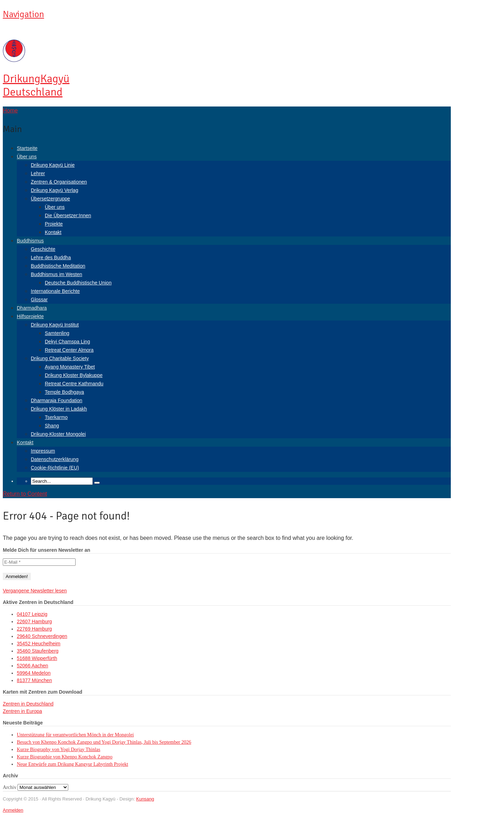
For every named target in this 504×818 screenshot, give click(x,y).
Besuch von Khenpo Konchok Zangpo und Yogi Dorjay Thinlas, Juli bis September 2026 (104, 742)
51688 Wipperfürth (37, 658)
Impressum (43, 451)
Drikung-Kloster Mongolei (58, 434)
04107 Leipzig (32, 614)
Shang (52, 426)
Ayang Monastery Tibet (70, 367)
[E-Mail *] (39, 562)
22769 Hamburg (34, 629)
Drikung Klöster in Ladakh (59, 409)
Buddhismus (30, 241)
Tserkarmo (56, 417)
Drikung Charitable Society (60, 358)
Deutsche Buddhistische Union (78, 283)
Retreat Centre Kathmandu (74, 384)
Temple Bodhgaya (64, 392)
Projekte (54, 224)
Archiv (10, 787)
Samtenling (57, 333)
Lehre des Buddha (51, 257)
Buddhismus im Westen (57, 274)
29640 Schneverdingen (42, 636)
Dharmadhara (32, 308)
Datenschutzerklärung (55, 459)
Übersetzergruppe (50, 199)
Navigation (23, 14)
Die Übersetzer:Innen (68, 215)
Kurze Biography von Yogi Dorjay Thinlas (59, 750)
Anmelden (13, 810)
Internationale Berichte (55, 291)
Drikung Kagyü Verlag (54, 190)
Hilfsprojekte (30, 316)
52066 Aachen (33, 666)
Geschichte (43, 249)
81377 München (34, 680)
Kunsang (145, 799)
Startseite (27, 148)
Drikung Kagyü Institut (55, 325)
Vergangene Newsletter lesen (35, 591)
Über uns (27, 157)
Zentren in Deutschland (28, 704)
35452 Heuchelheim (39, 644)
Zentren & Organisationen (59, 182)
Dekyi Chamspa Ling (67, 342)
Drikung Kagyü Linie (53, 165)
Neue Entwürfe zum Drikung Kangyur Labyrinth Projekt (72, 764)
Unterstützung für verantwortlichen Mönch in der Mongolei (75, 735)
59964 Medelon (34, 673)
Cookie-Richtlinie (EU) (55, 468)
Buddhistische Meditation (58, 266)
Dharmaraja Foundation (57, 400)
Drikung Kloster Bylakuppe (74, 375)
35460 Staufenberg (38, 651)
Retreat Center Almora (69, 350)
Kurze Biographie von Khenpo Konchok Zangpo (65, 757)
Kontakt (53, 232)
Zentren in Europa (22, 711)
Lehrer (38, 173)
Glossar (39, 300)
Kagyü (36, 85)
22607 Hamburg (34, 621)
